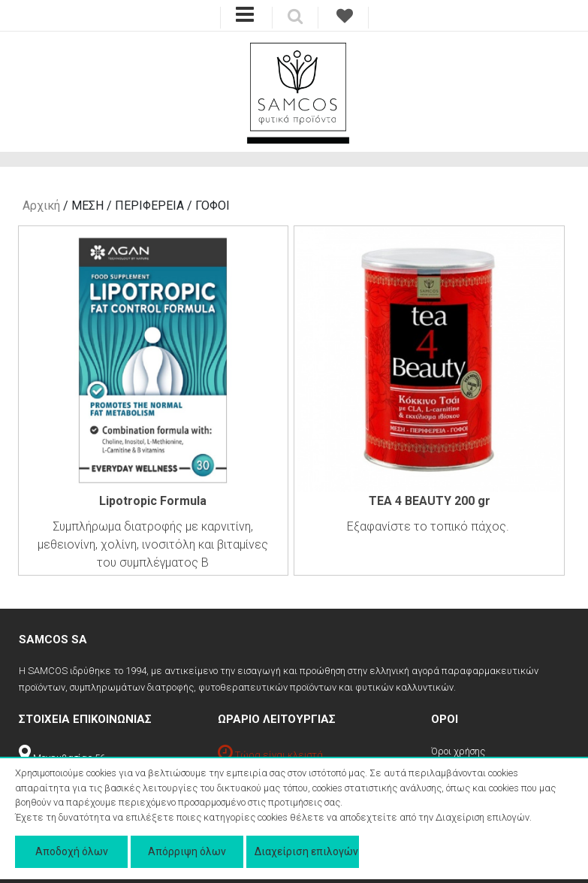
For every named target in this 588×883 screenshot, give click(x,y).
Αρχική (41, 206)
